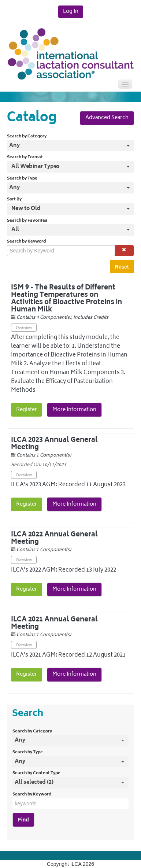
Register (27, 410)
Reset (122, 267)
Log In (71, 12)
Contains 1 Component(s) (44, 456)
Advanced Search (107, 118)
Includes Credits (91, 318)
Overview (24, 328)
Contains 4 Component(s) (44, 318)
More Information (74, 410)
